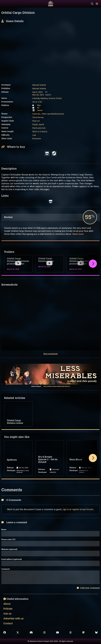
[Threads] (71, 633)
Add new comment (88, 588)
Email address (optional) (12, 559)
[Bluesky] (96, 633)
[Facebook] (5, 633)
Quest (41, 124)
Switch (40, 110)
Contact (8, 623)
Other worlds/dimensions (53, 114)
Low (34, 135)
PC (38, 108)
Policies (8, 609)
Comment (6, 569)
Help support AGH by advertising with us (57, 386)
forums (90, 509)
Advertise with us (13, 619)
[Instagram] (44, 633)
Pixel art (36, 121)
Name (4, 530)
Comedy (36, 98)
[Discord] (31, 633)
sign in (66, 509)
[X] (18, 633)
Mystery (44, 98)
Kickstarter (37, 138)
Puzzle (35, 124)
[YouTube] (58, 633)
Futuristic (36, 114)
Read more (78, 234)
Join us (7, 614)
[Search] (92, 4)
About (7, 604)
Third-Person (38, 117)
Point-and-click (39, 128)
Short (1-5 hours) (40, 131)
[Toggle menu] (97, 4)
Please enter (8, 540)
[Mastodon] (83, 633)
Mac (39, 105)
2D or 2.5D (37, 102)
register (76, 509)
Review (8, 217)
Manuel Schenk (39, 85)
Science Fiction (55, 98)
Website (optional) (9, 549)
